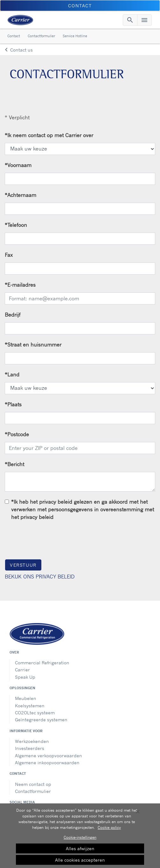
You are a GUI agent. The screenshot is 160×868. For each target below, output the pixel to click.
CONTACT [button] (80, 6)
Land (12, 374)
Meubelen (26, 698)
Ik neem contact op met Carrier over (49, 135)
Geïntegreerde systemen (41, 720)
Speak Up (25, 677)
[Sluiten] (138, 813)
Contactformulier (41, 36)
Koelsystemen (30, 706)
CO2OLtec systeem (35, 713)
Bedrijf (13, 315)
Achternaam (21, 195)
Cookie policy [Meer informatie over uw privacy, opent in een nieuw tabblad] (109, 829)
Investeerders (30, 748)
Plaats (13, 404)
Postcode (17, 434)
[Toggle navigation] (130, 20)
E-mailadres (20, 285)
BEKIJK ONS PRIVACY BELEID (40, 577)
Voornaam (18, 165)
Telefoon (16, 225)
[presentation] (53, 540)
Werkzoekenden (32, 741)
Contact (14, 36)
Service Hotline (75, 36)
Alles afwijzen (80, 850)
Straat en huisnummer (33, 345)
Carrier (22, 670)
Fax (9, 255)
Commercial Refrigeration (42, 663)
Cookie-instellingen (80, 839)
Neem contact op (33, 784)
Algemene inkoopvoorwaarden (47, 763)
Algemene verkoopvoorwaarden (49, 756)
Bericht (14, 464)
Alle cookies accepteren (80, 861)
